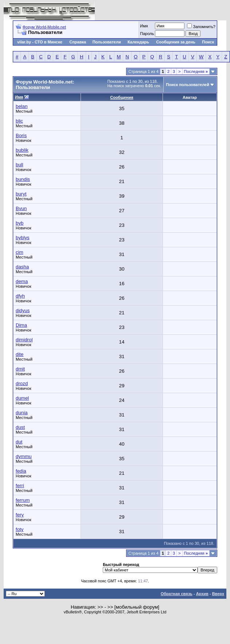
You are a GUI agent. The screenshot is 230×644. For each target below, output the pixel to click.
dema (22, 281)
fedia (21, 471)
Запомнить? (201, 27)
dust (20, 427)
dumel (22, 398)
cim (20, 252)
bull (20, 165)
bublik (22, 150)
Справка (78, 42)
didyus (23, 311)
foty (20, 529)
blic (19, 121)
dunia (22, 413)
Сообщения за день (176, 42)
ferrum (23, 500)
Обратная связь (177, 594)
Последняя (196, 71)
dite (20, 354)
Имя (144, 26)
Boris (21, 135)
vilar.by (24, 42)
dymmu (24, 456)
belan (22, 106)
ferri (20, 486)
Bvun (21, 208)
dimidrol (24, 340)
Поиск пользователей (188, 85)
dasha (22, 267)
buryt (21, 194)
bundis (23, 179)
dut (19, 442)
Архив (202, 594)
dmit (20, 369)
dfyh (20, 296)
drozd (22, 383)
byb (20, 223)
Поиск (208, 42)
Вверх (218, 594)
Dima (21, 325)
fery (20, 515)
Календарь (138, 42)
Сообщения (122, 97)
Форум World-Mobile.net (44, 27)
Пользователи (107, 42)
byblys (23, 238)
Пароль (147, 34)
